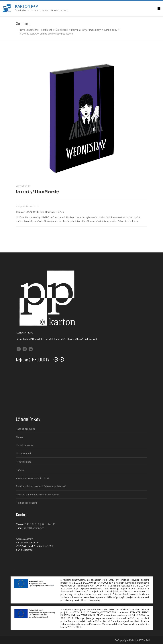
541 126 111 (32, 524)
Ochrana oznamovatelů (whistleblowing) (37, 494)
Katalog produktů (25, 429)
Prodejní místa (24, 462)
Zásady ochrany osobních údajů (33, 478)
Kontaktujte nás (24, 445)
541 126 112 (48, 524)
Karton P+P (26, 6)
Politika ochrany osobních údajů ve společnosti (41, 486)
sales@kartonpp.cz (34, 528)
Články (20, 437)
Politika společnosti (26, 503)
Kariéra (20, 470)
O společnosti (23, 453)
